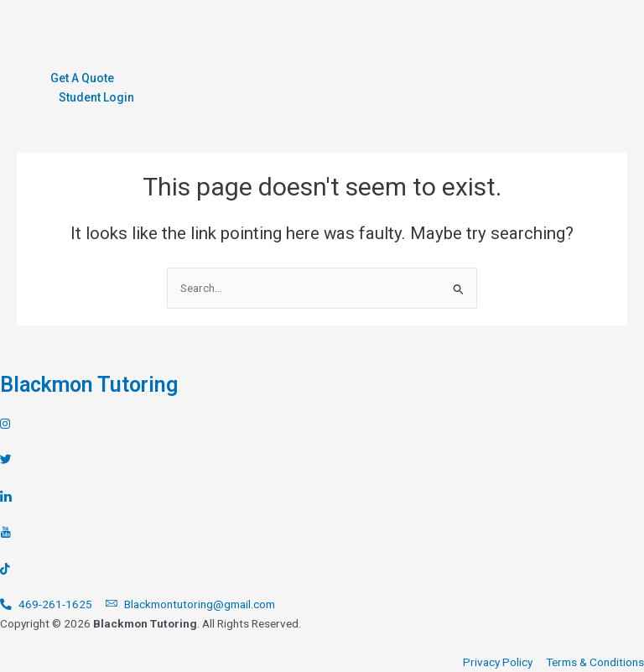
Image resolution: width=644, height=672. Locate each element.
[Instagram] (322, 423)
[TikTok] (322, 569)
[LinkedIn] (322, 496)
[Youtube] (322, 533)
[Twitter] (322, 460)
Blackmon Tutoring (89, 385)
